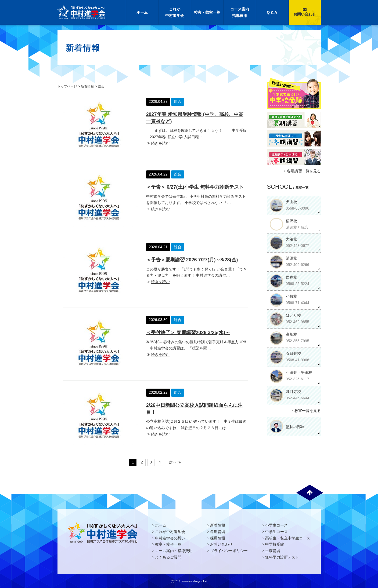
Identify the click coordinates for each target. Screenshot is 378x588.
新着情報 (87, 86)
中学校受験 (275, 544)
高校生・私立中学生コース (288, 538)
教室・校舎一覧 (168, 544)
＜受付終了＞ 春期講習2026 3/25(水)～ (188, 333)
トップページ (67, 86)
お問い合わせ (305, 12)
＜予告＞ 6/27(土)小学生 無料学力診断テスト (195, 187)
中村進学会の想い (170, 538)
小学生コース (276, 525)
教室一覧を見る (306, 411)
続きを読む (158, 143)
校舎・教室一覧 (207, 12)
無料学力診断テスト (282, 557)
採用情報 (218, 538)
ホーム (142, 12)
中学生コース (276, 532)
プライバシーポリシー (229, 551)
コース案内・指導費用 (174, 551)
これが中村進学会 (175, 12)
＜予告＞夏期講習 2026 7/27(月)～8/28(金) (192, 260)
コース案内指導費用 (240, 12)
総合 (178, 101)
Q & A (272, 12)
